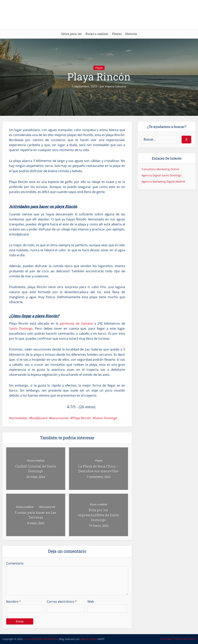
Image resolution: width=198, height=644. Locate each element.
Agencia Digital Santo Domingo (161, 175)
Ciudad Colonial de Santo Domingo (36, 469)
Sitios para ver (72, 34)
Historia (131, 34)
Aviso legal (166, 639)
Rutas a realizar (97, 34)
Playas (117, 34)
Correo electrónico (62, 602)
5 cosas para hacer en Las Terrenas (36, 515)
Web (91, 602)
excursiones (60, 418)
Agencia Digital (89, 639)
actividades (19, 418)
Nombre (14, 602)
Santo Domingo (21, 328)
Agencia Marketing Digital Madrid (163, 182)
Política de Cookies (185, 639)
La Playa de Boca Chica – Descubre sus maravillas (99, 469)
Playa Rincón (82, 418)
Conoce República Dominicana (40, 639)
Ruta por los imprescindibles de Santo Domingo (99, 515)
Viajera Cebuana (116, 86)
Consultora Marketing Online (160, 169)
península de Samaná (76, 323)
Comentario (15, 563)
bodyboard (39, 418)
